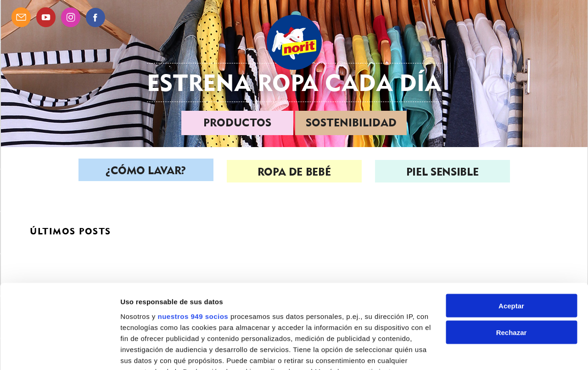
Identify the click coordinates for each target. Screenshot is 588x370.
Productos (237, 122)
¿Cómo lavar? (146, 172)
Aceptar (511, 240)
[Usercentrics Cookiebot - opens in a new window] (59, 352)
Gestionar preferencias (158, 352)
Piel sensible (442, 172)
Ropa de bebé (294, 172)
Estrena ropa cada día (294, 83)
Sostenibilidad (351, 122)
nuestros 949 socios (193, 250)
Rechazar (512, 267)
